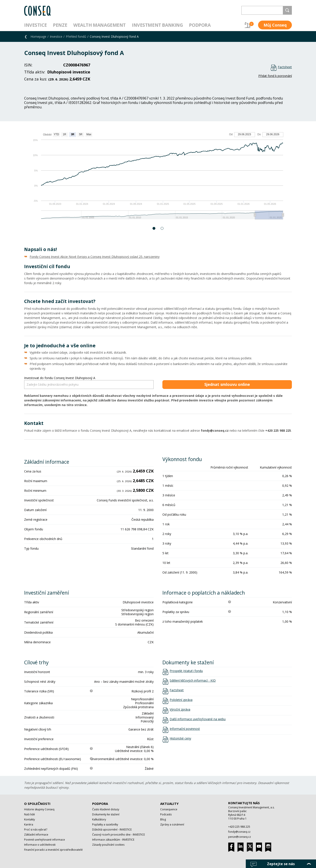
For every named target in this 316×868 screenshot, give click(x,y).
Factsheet (285, 67)
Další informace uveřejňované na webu (198, 719)
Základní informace (36, 835)
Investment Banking (157, 25)
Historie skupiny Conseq (39, 809)
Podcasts (166, 814)
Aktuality (169, 804)
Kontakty (30, 819)
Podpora (200, 25)
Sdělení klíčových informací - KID (193, 681)
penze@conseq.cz (240, 837)
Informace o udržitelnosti (40, 845)
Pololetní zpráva (181, 700)
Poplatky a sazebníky (105, 824)
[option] (158, 178)
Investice (35, 25)
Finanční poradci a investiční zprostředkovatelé (53, 850)
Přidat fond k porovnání (275, 76)
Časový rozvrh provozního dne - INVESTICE (118, 835)
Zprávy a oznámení (172, 824)
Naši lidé (30, 814)
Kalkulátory (99, 819)
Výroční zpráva (180, 709)
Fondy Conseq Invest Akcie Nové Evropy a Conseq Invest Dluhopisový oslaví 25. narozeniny (95, 257)
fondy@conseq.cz (239, 832)
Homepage (38, 37)
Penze (60, 25)
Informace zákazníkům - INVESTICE (113, 840)
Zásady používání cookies (108, 845)
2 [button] (162, 228)
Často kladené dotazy (106, 809)
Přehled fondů (76, 37)
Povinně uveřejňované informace (45, 840)
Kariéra (29, 824)
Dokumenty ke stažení (106, 814)
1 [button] (154, 228)
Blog (163, 819)
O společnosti (37, 804)
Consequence (169, 809)
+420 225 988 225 (239, 827)
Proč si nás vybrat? (36, 830)
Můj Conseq (275, 25)
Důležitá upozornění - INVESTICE (112, 830)
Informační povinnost (185, 729)
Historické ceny (180, 738)
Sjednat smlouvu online (227, 384)
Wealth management (100, 25)
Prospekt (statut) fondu (186, 671)
